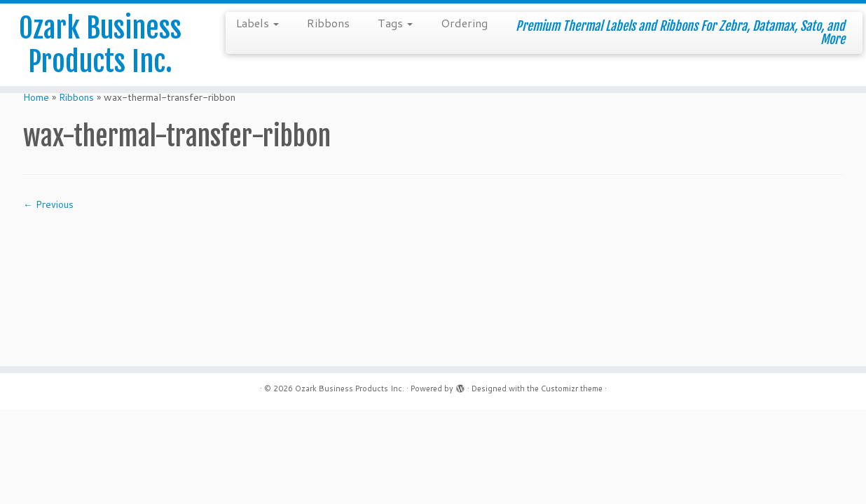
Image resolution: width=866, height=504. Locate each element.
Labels (257, 23)
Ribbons (328, 23)
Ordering (464, 23)
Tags (395, 23)
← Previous (48, 204)
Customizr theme (572, 388)
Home (36, 97)
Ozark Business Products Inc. (100, 45)
